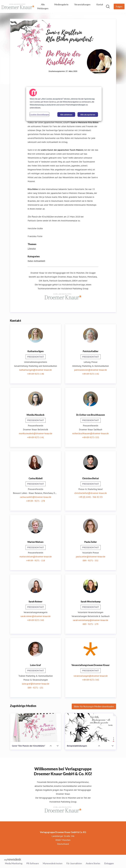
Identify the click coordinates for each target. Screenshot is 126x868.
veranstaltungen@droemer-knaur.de (91, 676)
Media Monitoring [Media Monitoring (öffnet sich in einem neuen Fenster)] (14, 863)
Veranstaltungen (82, 4)
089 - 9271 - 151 (35, 688)
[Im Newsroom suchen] (108, 7)
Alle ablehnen (66, 115)
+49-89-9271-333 (91, 437)
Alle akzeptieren (88, 115)
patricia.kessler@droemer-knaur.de (91, 370)
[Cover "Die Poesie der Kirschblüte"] (35, 728)
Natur (30, 261)
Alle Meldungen (43, 6)
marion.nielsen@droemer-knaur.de (36, 557)
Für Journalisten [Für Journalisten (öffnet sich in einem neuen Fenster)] (74, 863)
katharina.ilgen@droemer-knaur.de (36, 370)
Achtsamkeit (39, 261)
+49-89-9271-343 (35, 620)
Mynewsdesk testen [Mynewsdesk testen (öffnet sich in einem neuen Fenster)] (53, 863)
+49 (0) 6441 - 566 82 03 (91, 497)
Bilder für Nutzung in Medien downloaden (94, 706)
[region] (64, 104)
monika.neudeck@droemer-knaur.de (36, 433)
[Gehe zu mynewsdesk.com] (13, 860)
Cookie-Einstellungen (39, 114)
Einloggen (109, 863)
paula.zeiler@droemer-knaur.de (91, 557)
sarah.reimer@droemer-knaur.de (35, 616)
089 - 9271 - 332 (91, 560)
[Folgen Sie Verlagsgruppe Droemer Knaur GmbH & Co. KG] (119, 7)
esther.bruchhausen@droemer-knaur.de (91, 433)
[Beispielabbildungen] (91, 728)
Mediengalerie (61, 4)
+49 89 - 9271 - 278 (36, 501)
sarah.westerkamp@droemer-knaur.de (91, 620)
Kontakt (100, 4)
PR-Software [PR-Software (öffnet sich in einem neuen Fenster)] (33, 863)
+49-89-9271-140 (35, 374)
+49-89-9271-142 (91, 374)
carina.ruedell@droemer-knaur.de (36, 497)
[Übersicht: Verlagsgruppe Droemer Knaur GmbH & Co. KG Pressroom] (18, 6)
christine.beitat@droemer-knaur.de (91, 493)
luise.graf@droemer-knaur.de (36, 684)
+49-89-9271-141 (35, 437)
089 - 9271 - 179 (91, 624)
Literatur (32, 249)
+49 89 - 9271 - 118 (36, 560)
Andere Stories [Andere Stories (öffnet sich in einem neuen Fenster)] (93, 863)
